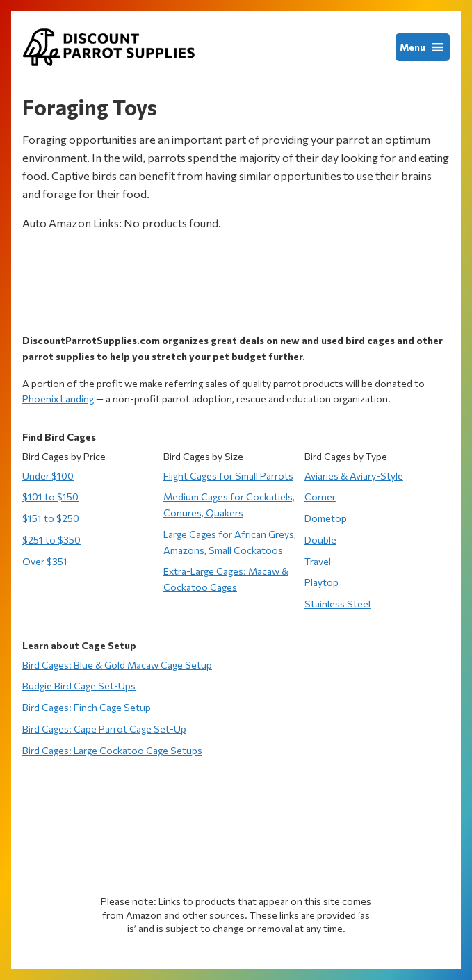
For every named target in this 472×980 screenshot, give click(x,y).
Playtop (322, 582)
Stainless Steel (337, 604)
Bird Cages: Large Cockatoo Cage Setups (112, 750)
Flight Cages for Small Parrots (228, 476)
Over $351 (45, 561)
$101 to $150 (50, 497)
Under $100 (48, 476)
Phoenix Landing (58, 399)
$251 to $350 (51, 540)
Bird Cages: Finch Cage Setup (87, 707)
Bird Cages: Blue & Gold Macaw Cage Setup (117, 665)
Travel (318, 561)
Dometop (326, 518)
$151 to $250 (51, 518)
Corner (320, 497)
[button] (413, 47)
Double (320, 540)
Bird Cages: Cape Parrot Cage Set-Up (104, 729)
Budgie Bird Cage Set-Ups (79, 686)
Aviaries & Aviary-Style (354, 476)
